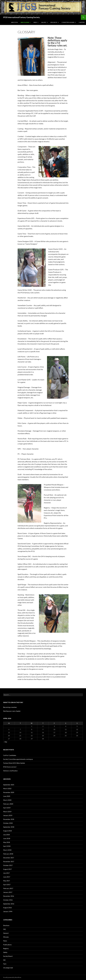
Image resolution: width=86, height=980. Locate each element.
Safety (5, 952)
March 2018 (7, 850)
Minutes (6, 937)
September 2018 (9, 827)
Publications (7, 945)
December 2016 (9, 896)
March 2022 (7, 789)
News (35, 22)
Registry (6, 948)
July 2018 (6, 835)
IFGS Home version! (10, 767)
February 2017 (8, 888)
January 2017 (8, 892)
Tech (5, 964)
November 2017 (9, 862)
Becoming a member (10, 707)
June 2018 (7, 838)
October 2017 (8, 865)
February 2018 (8, 854)
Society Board (8, 956)
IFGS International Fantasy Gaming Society (22, 17)
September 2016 (9, 904)
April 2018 (7, 846)
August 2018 (7, 831)
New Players (25, 22)
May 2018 (7, 842)
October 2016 (8, 900)
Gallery (44, 22)
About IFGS (14, 22)
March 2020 (7, 800)
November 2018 (9, 819)
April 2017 (7, 885)
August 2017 (7, 869)
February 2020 (8, 804)
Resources (54, 22)
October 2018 (8, 823)
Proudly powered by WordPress (12, 977)
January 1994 (8, 911)
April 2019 (7, 808)
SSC (5, 960)
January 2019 (8, 815)
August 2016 (7, 908)
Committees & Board (68, 22)
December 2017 (9, 858)
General (6, 933)
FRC (5, 929)
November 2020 (9, 792)
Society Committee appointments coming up (18, 759)
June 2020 (7, 796)
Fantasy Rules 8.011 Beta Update (14, 763)
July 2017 (6, 873)
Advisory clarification (10, 771)
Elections (6, 925)
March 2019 (7, 812)
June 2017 (7, 877)
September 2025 (9, 785)
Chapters (82, 22)
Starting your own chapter (12, 711)
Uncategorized (8, 968)
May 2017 (7, 881)
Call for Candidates (10, 755)
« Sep (5, 742)
